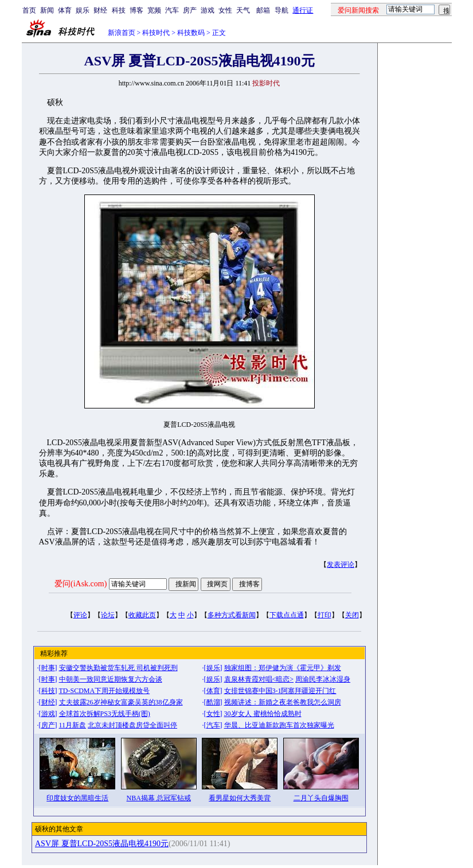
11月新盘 (73, 725)
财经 (100, 10)
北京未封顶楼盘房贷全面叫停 (132, 725)
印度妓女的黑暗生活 (77, 798)
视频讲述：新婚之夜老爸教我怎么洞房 (283, 702)
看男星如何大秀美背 (240, 798)
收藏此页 (142, 615)
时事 (48, 668)
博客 (136, 10)
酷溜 (213, 702)
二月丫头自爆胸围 (321, 798)
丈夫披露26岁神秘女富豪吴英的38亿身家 (121, 702)
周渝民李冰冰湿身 (323, 679)
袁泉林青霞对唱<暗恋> (259, 679)
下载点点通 (287, 615)
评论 (80, 615)
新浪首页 (122, 33)
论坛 (108, 615)
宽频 (154, 10)
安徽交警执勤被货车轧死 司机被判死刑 (118, 668)
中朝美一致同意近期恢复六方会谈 (111, 679)
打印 (325, 615)
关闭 (352, 615)
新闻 (47, 10)
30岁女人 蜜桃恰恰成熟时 (263, 714)
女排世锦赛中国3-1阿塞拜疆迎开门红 (280, 691)
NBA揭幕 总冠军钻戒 (159, 798)
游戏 (208, 10)
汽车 (172, 10)
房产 (190, 10)
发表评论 (341, 565)
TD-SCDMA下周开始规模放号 (105, 691)
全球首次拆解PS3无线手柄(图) (105, 714)
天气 (243, 10)
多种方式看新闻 (232, 615)
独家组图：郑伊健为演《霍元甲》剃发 (283, 668)
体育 (65, 10)
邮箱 (263, 10)
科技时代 (156, 33)
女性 (225, 10)
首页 (29, 10)
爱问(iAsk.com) (81, 584)
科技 (119, 10)
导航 (282, 10)
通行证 (303, 10)
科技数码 (191, 33)
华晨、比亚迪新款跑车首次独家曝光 (279, 725)
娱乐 (83, 10)
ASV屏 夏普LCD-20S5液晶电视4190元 (102, 844)
